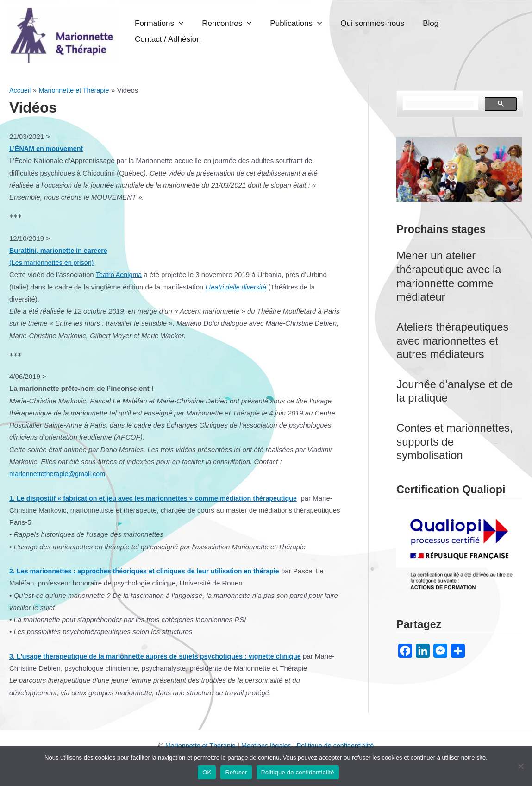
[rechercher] (440, 104)
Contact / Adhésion (486, 31)
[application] (228, 31)
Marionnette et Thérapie (197, 745)
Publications (324, 31)
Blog (437, 31)
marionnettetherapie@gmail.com (59, 474)
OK (207, 772)
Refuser (236, 772)
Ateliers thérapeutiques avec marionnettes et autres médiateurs (455, 340)
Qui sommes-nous (389, 31)
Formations (208, 31)
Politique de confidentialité (338, 745)
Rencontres (265, 31)
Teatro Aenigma (120, 274)
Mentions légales (266, 745)
